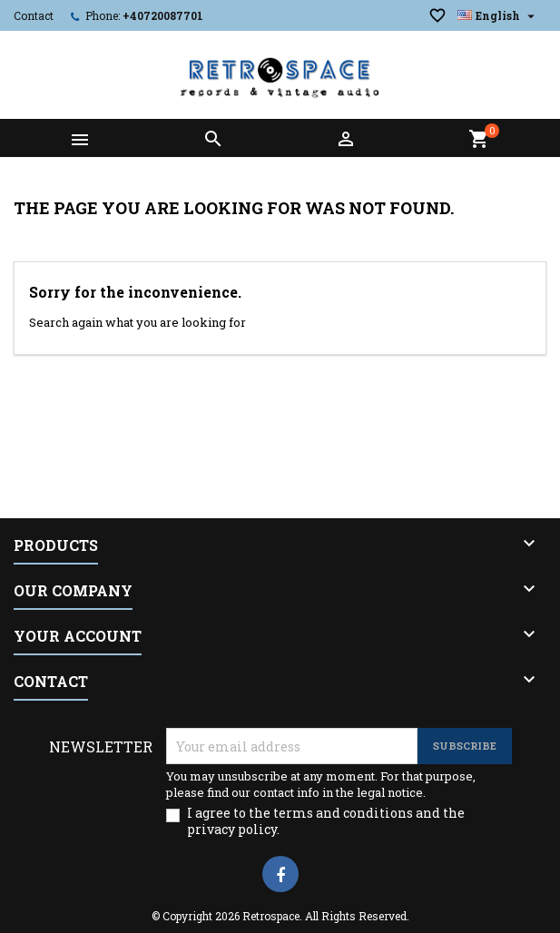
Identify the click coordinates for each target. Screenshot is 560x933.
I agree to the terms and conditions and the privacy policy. (326, 821)
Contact (34, 15)
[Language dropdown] (498, 15)
